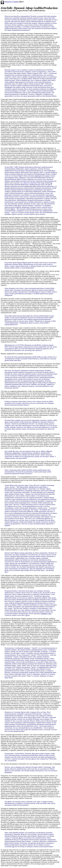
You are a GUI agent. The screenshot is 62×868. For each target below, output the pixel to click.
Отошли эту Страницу (12, 2)
